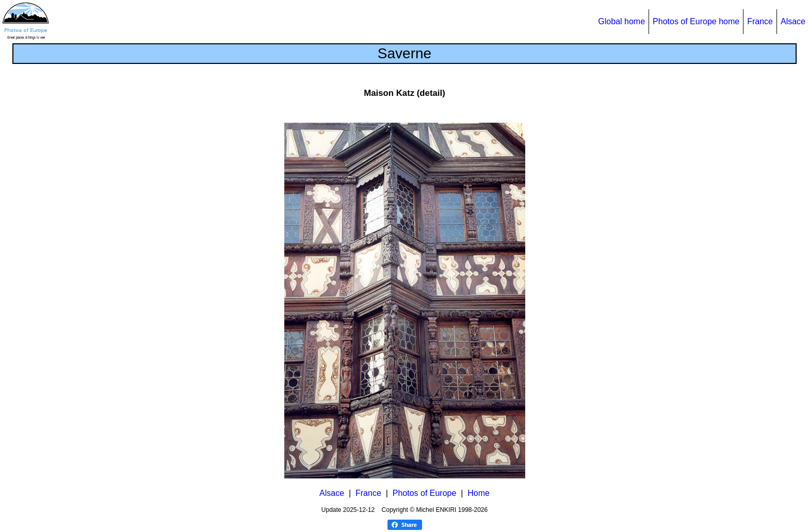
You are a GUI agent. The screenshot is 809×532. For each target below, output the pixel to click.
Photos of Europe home (696, 21)
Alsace (793, 21)
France (760, 21)
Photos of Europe (425, 493)
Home (479, 493)
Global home (621, 21)
